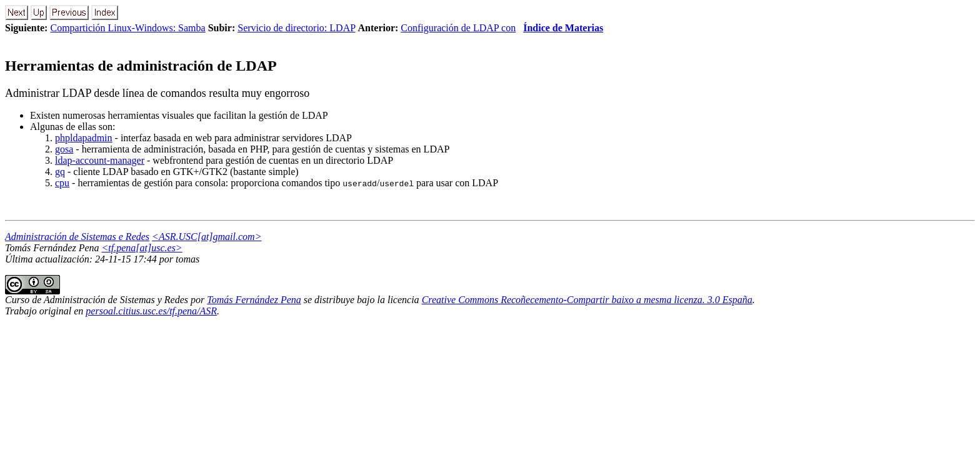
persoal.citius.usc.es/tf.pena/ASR (151, 311)
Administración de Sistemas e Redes (77, 237)
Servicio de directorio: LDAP (296, 28)
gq (60, 172)
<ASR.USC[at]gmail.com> (207, 237)
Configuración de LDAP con (458, 28)
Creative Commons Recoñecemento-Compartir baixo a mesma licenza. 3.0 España (587, 300)
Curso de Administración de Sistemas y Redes (97, 300)
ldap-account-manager (100, 160)
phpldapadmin (84, 138)
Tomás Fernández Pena (254, 300)
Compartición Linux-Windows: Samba (127, 28)
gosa (64, 149)
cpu (62, 183)
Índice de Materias (563, 28)
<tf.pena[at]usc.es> (142, 248)
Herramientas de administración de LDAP (141, 66)
